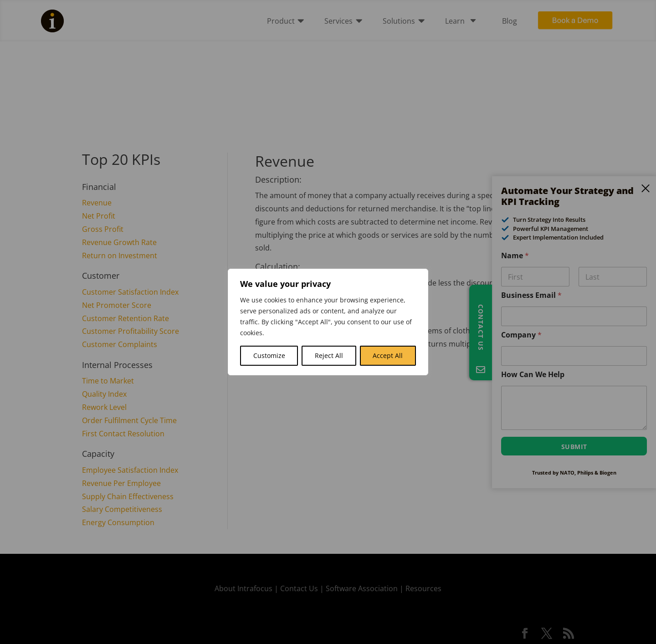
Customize (269, 355)
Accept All (388, 355)
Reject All (329, 355)
